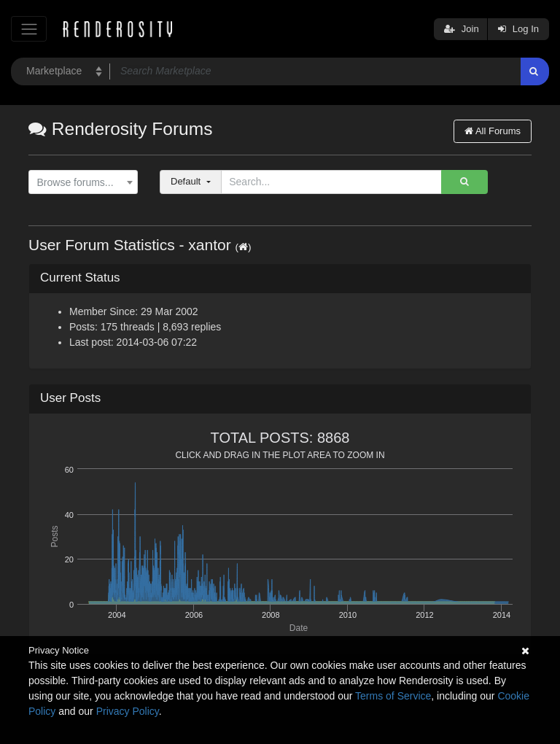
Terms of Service (393, 696)
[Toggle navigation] (29, 29)
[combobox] (83, 182)
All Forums (493, 131)
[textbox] (80, 183)
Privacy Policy (128, 711)
